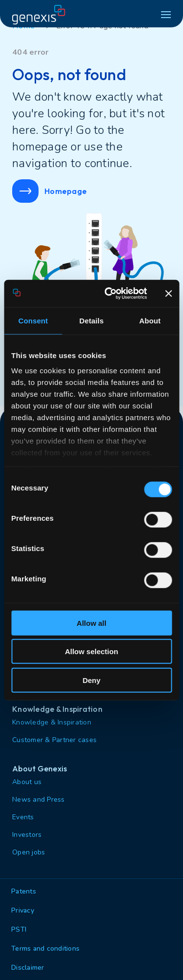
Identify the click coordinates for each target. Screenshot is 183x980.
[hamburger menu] (166, 15)
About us (27, 782)
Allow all (91, 623)
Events (23, 817)
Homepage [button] (50, 191)
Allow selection (91, 651)
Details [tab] (92, 320)
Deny (91, 680)
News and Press (39, 799)
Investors (27, 835)
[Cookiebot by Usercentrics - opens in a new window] (109, 294)
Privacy (23, 910)
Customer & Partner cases (54, 740)
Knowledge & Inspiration (52, 722)
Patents (24, 891)
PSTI (19, 929)
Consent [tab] (33, 320)
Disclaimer (28, 968)
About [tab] (150, 320)
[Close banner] (168, 294)
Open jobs (29, 852)
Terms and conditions (45, 948)
